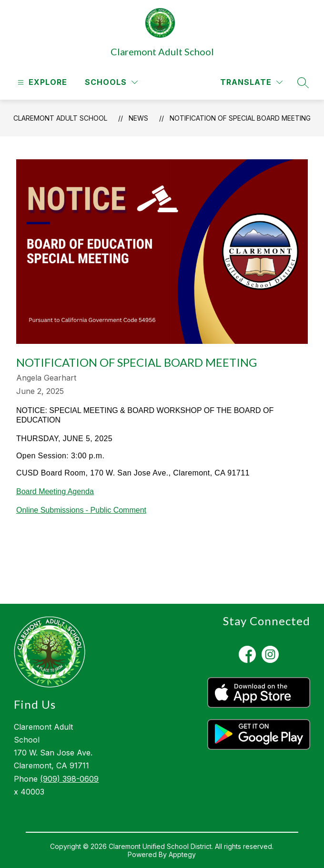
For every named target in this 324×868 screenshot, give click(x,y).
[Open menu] (41, 82)
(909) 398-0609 (69, 779)
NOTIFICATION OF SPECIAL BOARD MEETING (240, 118)
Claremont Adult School (60, 118)
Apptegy (182, 854)
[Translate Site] (251, 82)
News (138, 118)
